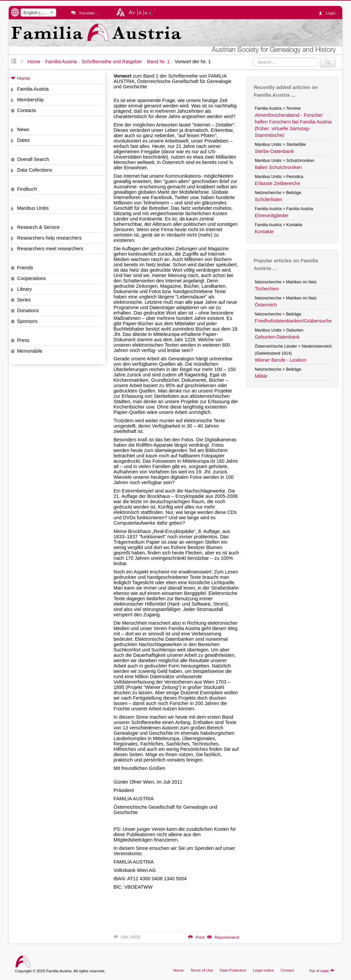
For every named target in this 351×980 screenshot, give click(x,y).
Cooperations (31, 278)
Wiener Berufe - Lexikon (280, 360)
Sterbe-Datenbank (274, 151)
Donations (28, 310)
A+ (132, 12)
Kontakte (264, 232)
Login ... (331, 13)
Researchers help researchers (49, 238)
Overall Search (33, 159)
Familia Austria (33, 89)
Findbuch (27, 189)
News (23, 129)
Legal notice (263, 970)
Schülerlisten (268, 199)
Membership (30, 100)
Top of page (322, 970)
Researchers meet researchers (50, 249)
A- (147, 13)
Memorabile (30, 351)
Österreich (266, 305)
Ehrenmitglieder (271, 215)
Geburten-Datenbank (277, 337)
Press (23, 340)
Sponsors (27, 321)
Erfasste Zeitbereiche (277, 183)
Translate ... (89, 13)
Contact (287, 970)
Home (23, 78)
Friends (25, 268)
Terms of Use (202, 970)
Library (24, 289)
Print (196, 937)
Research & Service (38, 227)
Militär (261, 376)
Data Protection (233, 970)
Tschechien (267, 289)
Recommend (223, 937)
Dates (23, 140)
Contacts (27, 110)
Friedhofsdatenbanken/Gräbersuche (293, 321)
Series (24, 300)
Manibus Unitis (33, 208)
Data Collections (35, 170)
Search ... (253, 57)
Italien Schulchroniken (278, 167)
